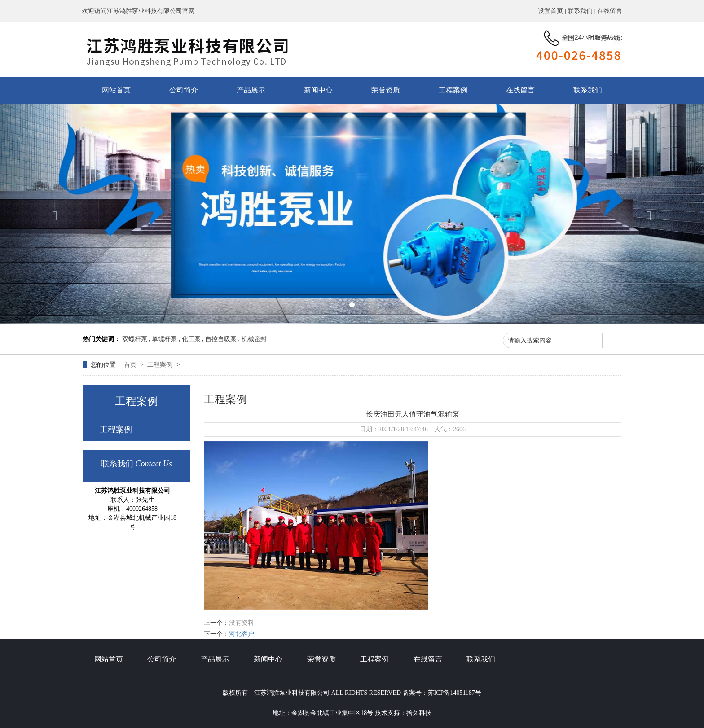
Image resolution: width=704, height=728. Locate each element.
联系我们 (588, 90)
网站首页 (116, 90)
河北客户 (242, 634)
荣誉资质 (386, 90)
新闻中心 (318, 90)
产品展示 (251, 90)
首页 (131, 365)
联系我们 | (582, 11)
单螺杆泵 (164, 339)
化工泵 (191, 339)
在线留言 (610, 11)
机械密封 (254, 339)
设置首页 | (553, 11)
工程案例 (453, 90)
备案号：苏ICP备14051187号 (442, 693)
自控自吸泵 (221, 339)
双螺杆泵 (135, 339)
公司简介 (184, 90)
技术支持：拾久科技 (403, 713)
